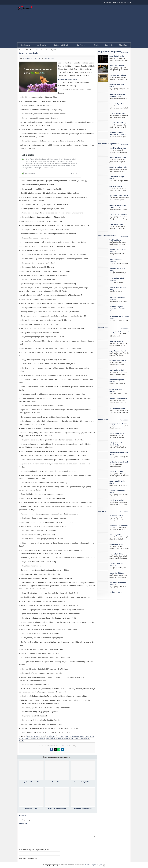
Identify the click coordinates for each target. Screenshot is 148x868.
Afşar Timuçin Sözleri (118, 351)
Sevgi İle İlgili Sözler (117, 56)
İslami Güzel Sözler (117, 573)
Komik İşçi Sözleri (116, 471)
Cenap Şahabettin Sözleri (119, 332)
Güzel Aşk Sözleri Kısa (118, 148)
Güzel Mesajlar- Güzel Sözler (35, 50)
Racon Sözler (57, 782)
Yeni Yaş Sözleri (115, 240)
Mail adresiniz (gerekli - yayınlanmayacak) (34, 850)
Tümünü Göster (124, 52)
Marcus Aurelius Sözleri (118, 399)
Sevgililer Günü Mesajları (119, 123)
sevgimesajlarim (49, 58)
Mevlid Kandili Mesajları (119, 525)
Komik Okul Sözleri (117, 500)
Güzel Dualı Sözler (116, 544)
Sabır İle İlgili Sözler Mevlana (35, 738)
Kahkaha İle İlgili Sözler (83, 782)
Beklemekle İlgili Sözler (83, 808)
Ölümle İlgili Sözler (117, 535)
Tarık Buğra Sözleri (117, 370)
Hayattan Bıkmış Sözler (57, 808)
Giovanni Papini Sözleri (118, 360)
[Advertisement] (74, 27)
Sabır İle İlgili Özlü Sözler (55, 736)
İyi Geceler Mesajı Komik (119, 462)
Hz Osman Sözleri (116, 516)
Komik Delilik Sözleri (117, 433)
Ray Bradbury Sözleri (117, 408)
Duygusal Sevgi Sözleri (118, 75)
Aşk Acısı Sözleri (116, 186)
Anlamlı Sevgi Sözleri (117, 113)
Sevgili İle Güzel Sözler (118, 157)
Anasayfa (22, 50)
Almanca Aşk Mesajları (118, 215)
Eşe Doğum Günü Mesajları (116, 260)
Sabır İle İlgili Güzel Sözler (36, 736)
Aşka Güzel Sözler (116, 224)
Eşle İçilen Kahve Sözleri (119, 196)
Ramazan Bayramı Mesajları (116, 564)
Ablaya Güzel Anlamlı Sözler (31, 782)
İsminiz (22, 841)
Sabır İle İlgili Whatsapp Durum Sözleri (60, 738)
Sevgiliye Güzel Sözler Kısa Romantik (118, 206)
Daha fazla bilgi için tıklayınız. (94, 865)
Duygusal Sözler (31, 808)
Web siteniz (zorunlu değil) (28, 858)
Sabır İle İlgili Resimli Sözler (75, 736)
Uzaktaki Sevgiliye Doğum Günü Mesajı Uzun (117, 309)
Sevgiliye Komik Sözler (118, 424)
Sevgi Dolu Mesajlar (117, 66)
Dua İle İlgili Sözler (116, 554)
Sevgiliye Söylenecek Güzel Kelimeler (117, 95)
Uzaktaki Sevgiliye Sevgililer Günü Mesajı (118, 133)
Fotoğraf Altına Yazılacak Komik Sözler (119, 444)
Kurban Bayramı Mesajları (116, 593)
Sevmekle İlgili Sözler (118, 104)
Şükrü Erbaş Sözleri (117, 341)
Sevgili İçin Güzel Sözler (118, 167)
